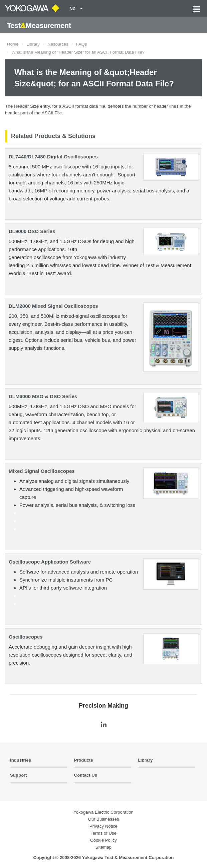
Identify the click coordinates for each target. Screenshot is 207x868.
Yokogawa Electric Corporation (103, 812)
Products (83, 760)
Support (19, 775)
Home (13, 44)
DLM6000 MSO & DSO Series (43, 396)
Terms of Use (103, 833)
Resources (58, 44)
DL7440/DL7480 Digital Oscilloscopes (53, 157)
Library (33, 44)
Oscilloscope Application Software (50, 562)
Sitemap (103, 847)
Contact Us (85, 775)
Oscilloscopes (26, 637)
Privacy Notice (103, 826)
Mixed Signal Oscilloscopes (42, 471)
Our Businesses (103, 819)
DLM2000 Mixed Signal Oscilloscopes (53, 306)
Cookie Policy (103, 840)
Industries (21, 760)
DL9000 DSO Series (32, 231)
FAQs (82, 44)
